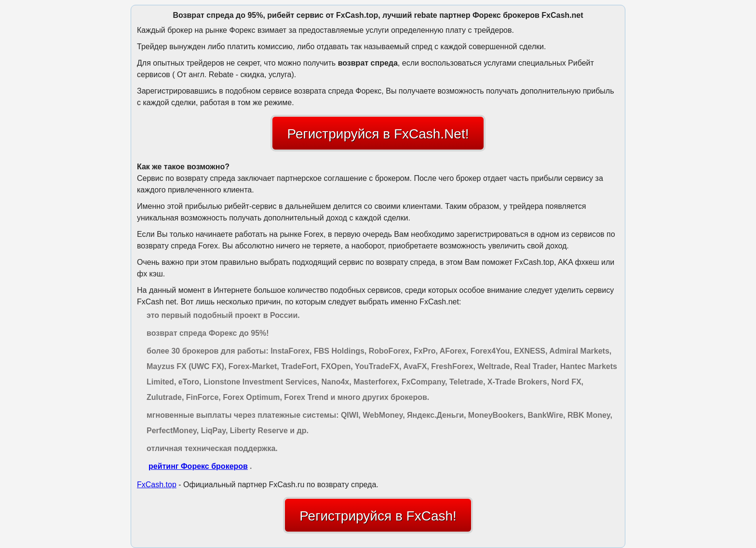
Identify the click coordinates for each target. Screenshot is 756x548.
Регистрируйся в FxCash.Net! (378, 134)
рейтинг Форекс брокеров (198, 466)
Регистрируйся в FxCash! (378, 516)
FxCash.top (157, 485)
